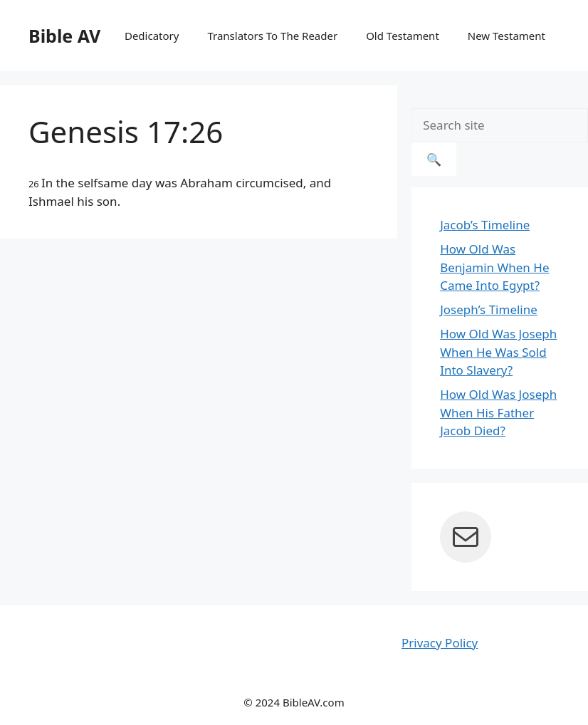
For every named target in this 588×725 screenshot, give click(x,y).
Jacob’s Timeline (485, 225)
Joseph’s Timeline (489, 309)
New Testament (506, 36)
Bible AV (64, 36)
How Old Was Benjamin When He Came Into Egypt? (494, 267)
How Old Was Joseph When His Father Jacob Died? (498, 412)
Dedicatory (152, 36)
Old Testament (403, 36)
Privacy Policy (440, 643)
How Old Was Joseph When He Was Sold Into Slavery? (498, 352)
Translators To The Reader (272, 36)
